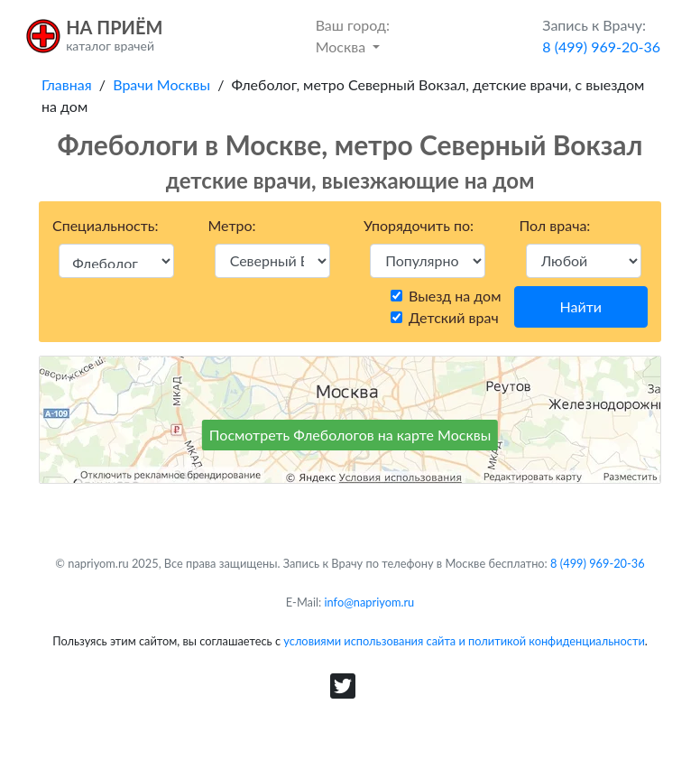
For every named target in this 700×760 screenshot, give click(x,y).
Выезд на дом (455, 296)
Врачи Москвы (161, 84)
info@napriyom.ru (370, 602)
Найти (581, 306)
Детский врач (454, 317)
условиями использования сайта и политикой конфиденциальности (464, 641)
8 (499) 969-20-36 (598, 563)
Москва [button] (353, 35)
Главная (67, 84)
